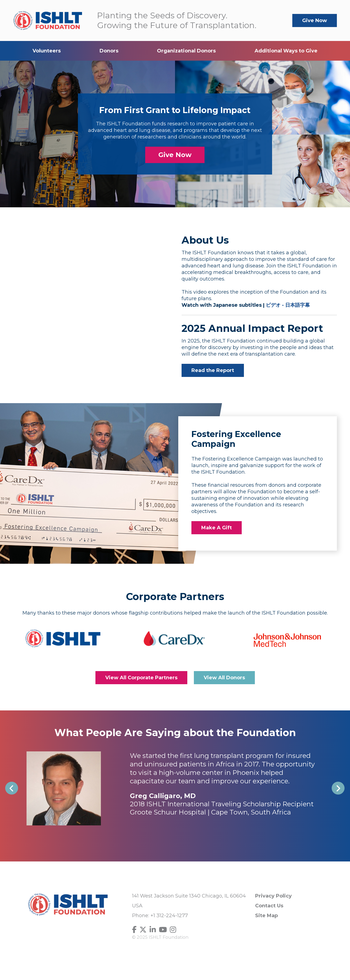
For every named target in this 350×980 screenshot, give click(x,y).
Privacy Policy (273, 896)
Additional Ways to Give (286, 51)
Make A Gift (217, 528)
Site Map (266, 916)
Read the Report (213, 370)
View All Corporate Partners (141, 678)
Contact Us (269, 906)
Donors (109, 51)
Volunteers (47, 51)
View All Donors (224, 678)
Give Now (315, 20)
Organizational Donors (186, 51)
